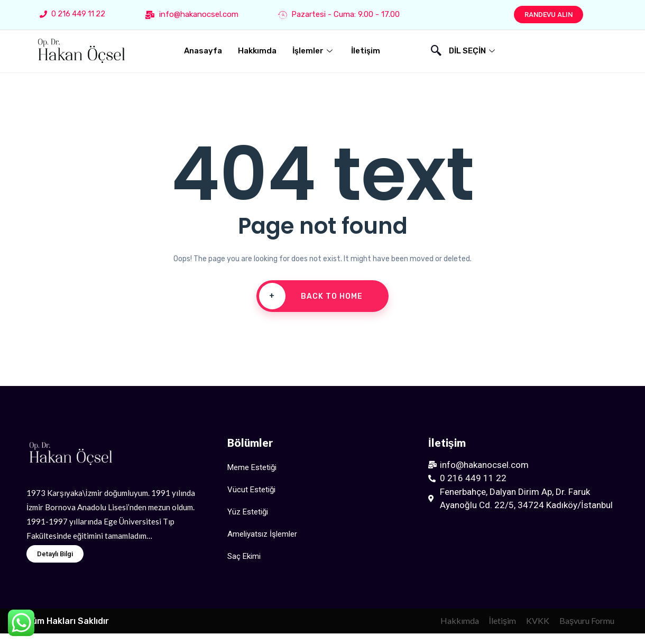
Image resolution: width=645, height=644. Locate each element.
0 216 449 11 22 (72, 14)
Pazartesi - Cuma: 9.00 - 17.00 (339, 14)
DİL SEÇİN (473, 51)
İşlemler (314, 51)
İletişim (366, 51)
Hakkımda (257, 51)
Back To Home (311, 296)
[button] (549, 15)
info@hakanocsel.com (192, 14)
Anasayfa (203, 51)
